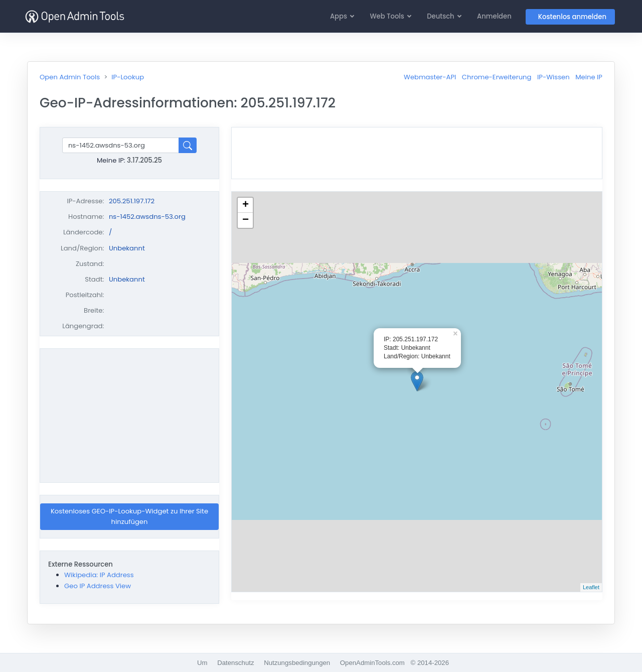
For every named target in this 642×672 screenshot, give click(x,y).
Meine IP (589, 77)
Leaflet (591, 587)
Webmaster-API (430, 77)
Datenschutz (235, 663)
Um (202, 663)
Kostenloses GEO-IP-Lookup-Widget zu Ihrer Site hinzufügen (129, 516)
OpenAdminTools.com (372, 663)
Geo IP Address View (98, 586)
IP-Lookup (128, 77)
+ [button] (246, 205)
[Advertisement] (129, 416)
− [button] (246, 220)
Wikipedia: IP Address (99, 575)
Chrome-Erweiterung (497, 77)
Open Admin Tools (70, 77)
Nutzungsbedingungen (297, 663)
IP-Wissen (553, 77)
